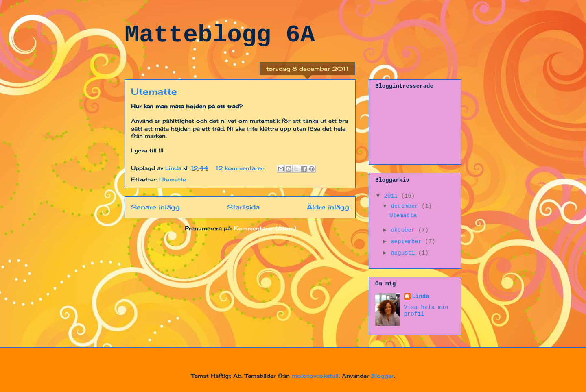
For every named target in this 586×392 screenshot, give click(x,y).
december (406, 206)
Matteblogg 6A (220, 35)
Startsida (243, 207)
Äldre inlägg (328, 207)
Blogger (383, 376)
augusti (404, 253)
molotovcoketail (315, 376)
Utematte (154, 91)
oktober (404, 230)
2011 (393, 196)
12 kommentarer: (241, 168)
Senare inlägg (155, 207)
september (408, 242)
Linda (421, 296)
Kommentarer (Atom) (265, 228)
